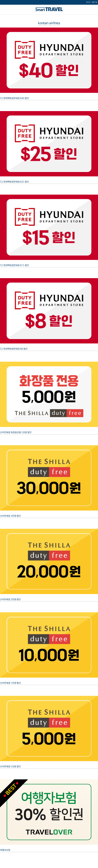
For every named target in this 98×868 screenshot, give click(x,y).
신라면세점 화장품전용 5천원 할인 (16, 432)
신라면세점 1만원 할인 (10, 683)
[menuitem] (95, 2)
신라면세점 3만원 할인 (10, 516)
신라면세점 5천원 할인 (10, 767)
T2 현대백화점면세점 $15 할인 (14, 265)
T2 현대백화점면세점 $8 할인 (14, 349)
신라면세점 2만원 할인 (10, 600)
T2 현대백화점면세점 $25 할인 (14, 182)
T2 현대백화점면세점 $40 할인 (14, 98)
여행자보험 (5, 850)
